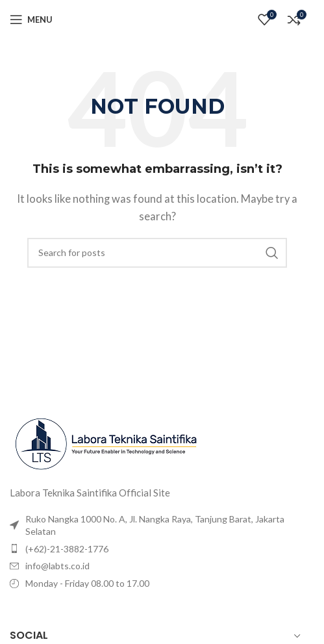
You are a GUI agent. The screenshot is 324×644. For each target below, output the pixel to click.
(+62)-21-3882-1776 (67, 549)
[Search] (157, 253)
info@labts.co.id (57, 566)
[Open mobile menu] (31, 19)
